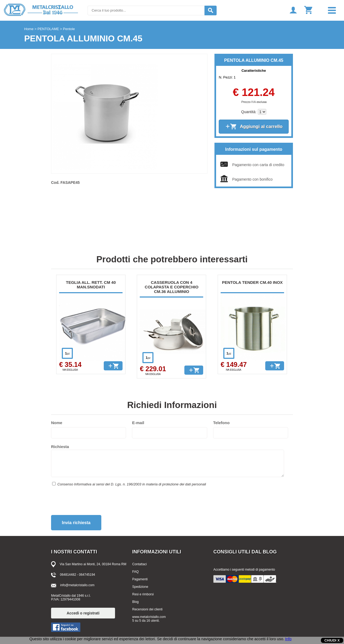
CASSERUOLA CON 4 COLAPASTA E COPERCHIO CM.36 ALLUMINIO (172, 287)
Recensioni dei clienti (147, 609)
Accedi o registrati (83, 613)
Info (288, 639)
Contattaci (139, 564)
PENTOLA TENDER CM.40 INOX (252, 282)
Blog (135, 602)
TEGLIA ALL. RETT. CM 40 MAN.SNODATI (91, 285)
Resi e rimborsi (143, 594)
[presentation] (92, 503)
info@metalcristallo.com (77, 585)
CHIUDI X (332, 640)
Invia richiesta (76, 523)
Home (29, 29)
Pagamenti (140, 579)
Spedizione (140, 587)
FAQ (135, 572)
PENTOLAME (48, 29)
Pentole (69, 29)
